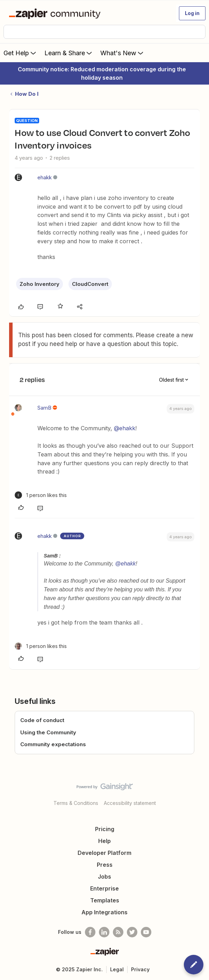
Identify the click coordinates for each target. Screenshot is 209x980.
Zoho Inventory (39, 284)
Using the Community (48, 732)
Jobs (104, 877)
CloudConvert (90, 284)
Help (104, 841)
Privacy (140, 969)
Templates (105, 900)
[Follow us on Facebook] (90, 932)
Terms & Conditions (76, 803)
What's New (122, 53)
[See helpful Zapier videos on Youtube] (146, 932)
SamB (44, 408)
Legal (117, 969)
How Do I (27, 94)
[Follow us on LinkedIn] (104, 932)
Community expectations (53, 744)
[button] (192, 13)
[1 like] (41, 495)
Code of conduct (42, 720)
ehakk (45, 177)
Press (105, 865)
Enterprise (104, 888)
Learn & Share (69, 53)
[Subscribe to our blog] (118, 932)
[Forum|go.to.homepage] (56, 13)
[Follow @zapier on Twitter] (132, 932)
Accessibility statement (130, 803)
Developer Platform (104, 853)
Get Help (20, 53)
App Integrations (104, 912)
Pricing (105, 829)
